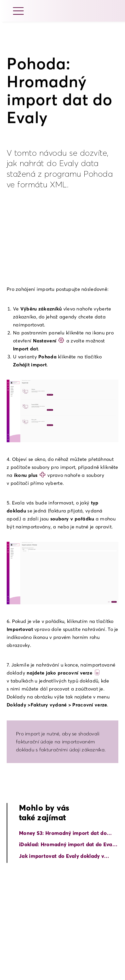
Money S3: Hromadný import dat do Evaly (63, 833)
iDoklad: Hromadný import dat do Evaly (68, 845)
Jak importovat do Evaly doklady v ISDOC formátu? (61, 856)
